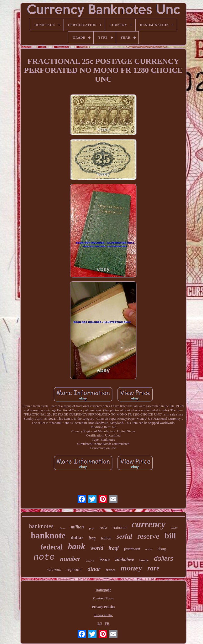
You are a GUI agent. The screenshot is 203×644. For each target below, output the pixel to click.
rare (154, 568)
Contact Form (103, 598)
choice (62, 528)
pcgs (92, 528)
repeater (74, 569)
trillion (106, 538)
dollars (164, 558)
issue (105, 559)
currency (148, 524)
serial (124, 536)
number (70, 559)
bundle (144, 560)
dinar (94, 569)
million (77, 527)
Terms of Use (103, 615)
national (120, 528)
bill (170, 536)
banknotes (41, 526)
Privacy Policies (103, 607)
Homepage (103, 590)
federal (52, 547)
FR (107, 623)
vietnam (54, 570)
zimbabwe (125, 559)
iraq (92, 538)
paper (174, 528)
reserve (148, 536)
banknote (48, 536)
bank (77, 546)
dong (162, 549)
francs (111, 570)
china (90, 561)
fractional (132, 549)
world (97, 548)
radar (104, 528)
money (131, 568)
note (44, 557)
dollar (77, 537)
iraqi (114, 548)
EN (100, 623)
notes (149, 549)
